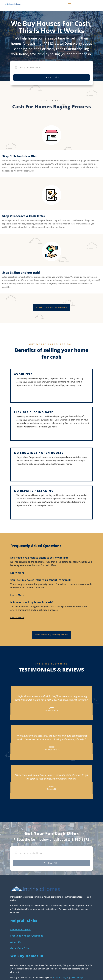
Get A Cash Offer (20, 948)
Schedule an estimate (51, 308)
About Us (16, 942)
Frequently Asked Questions (27, 936)
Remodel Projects (20, 929)
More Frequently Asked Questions (51, 635)
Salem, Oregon (77, 977)
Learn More (17, 573)
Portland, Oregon (60, 977)
